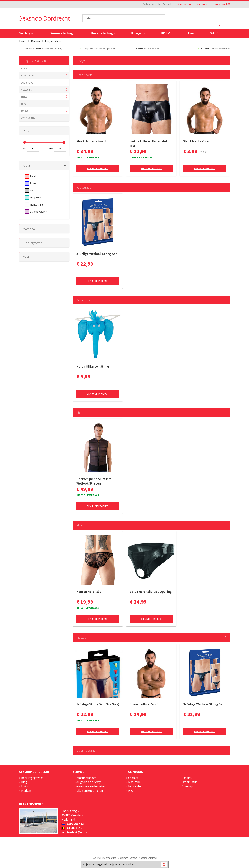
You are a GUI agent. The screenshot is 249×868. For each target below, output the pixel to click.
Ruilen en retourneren (89, 791)
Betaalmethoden (86, 778)
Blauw (33, 183)
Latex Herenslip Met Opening (151, 592)
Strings (25, 111)
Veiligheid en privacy (88, 782)
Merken (26, 791)
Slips (23, 104)
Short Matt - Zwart (197, 141)
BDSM (166, 33)
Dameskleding (62, 33)
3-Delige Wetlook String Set (97, 254)
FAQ (131, 791)
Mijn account (202, 4)
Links (24, 786)
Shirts (24, 97)
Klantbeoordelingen (148, 858)
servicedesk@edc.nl (75, 832)
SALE (214, 33)
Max (51, 149)
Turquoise (35, 198)
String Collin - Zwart (144, 704)
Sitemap (187, 786)
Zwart (33, 190)
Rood (33, 176)
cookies (131, 864)
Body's (25, 68)
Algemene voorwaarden (105, 858)
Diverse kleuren (38, 212)
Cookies (187, 778)
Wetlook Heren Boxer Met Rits (148, 143)
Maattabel (135, 782)
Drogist (138, 33)
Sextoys (26, 33)
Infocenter (135, 786)
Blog (24, 782)
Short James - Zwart (91, 141)
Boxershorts (28, 76)
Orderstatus (190, 782)
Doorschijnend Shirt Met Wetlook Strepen (94, 481)
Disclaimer (123, 858)
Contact (133, 778)
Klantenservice (183, 4)
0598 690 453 (73, 824)
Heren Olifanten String (93, 366)
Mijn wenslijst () (221, 4)
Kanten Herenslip (89, 592)
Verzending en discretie (90, 786)
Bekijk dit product (98, 168)
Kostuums (26, 90)
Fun (191, 33)
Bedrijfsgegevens (32, 778)
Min (24, 149)
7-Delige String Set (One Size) (98, 704)
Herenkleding (103, 33)
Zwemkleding (28, 118)
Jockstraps (27, 83)
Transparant (36, 205)
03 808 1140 (72, 828)
